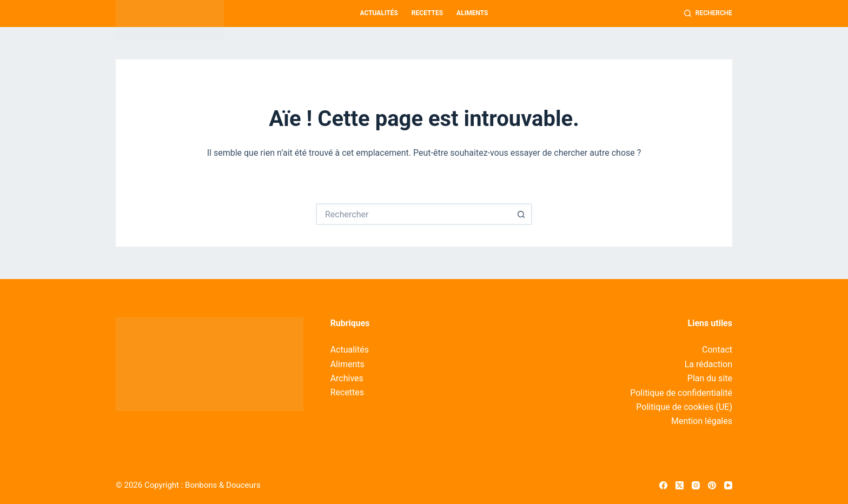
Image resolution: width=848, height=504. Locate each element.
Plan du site (710, 378)
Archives (347, 378)
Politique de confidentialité (681, 393)
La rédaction (708, 364)
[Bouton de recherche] (521, 214)
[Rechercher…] (413, 214)
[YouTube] (728, 485)
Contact (717, 350)
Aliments (472, 13)
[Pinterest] (712, 485)
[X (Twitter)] (680, 485)
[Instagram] (696, 485)
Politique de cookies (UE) (684, 407)
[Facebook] (663, 485)
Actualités (379, 13)
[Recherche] (708, 14)
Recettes (427, 13)
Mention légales (702, 421)
